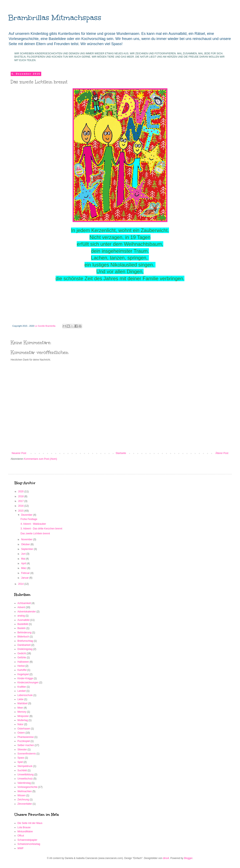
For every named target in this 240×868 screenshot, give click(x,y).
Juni (24, 554)
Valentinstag (24, 783)
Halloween (23, 662)
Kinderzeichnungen (28, 683)
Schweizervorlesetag (29, 844)
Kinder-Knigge (25, 678)
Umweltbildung (26, 775)
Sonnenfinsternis (27, 754)
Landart (22, 691)
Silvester (22, 750)
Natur (20, 724)
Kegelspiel (23, 674)
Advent (21, 607)
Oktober (26, 544)
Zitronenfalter (25, 804)
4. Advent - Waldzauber (33, 524)
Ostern (21, 733)
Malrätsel (22, 703)
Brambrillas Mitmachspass (55, 18)
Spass (21, 758)
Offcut (21, 836)
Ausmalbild (23, 620)
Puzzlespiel (24, 741)
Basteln (22, 628)
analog (21, 616)
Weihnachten (25, 791)
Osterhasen (24, 729)
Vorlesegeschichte (27, 787)
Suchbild (22, 770)
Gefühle (22, 658)
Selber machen (26, 745)
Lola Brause (24, 827)
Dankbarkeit (24, 645)
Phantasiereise (26, 737)
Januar (25, 578)
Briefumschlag (25, 641)
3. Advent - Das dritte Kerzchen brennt (41, 529)
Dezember (27, 515)
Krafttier (22, 687)
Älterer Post (222, 453)
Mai (23, 559)
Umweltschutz (25, 779)
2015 (21, 511)
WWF (21, 848)
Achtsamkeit (24, 603)
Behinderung (24, 633)
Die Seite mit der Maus (30, 823)
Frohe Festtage (29, 519)
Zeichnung (23, 800)
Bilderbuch (23, 637)
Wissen (21, 795)
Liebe (20, 699)
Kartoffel (22, 670)
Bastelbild (23, 624)
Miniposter (23, 716)
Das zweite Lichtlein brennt (35, 534)
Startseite (121, 453)
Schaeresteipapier (27, 840)
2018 (21, 496)
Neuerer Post (19, 453)
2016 (21, 506)
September (27, 549)
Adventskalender (27, 612)
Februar (26, 573)
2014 (21, 584)
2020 (21, 491)
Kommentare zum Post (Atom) (41, 459)
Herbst (21, 666)
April (24, 563)
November (27, 539)
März (24, 568)
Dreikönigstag (25, 649)
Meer (20, 708)
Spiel (20, 762)
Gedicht (22, 653)
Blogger (188, 858)
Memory (22, 712)
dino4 (166, 858)
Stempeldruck (25, 766)
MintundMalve (25, 832)
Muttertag (23, 720)
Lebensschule (25, 695)
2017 (21, 501)
